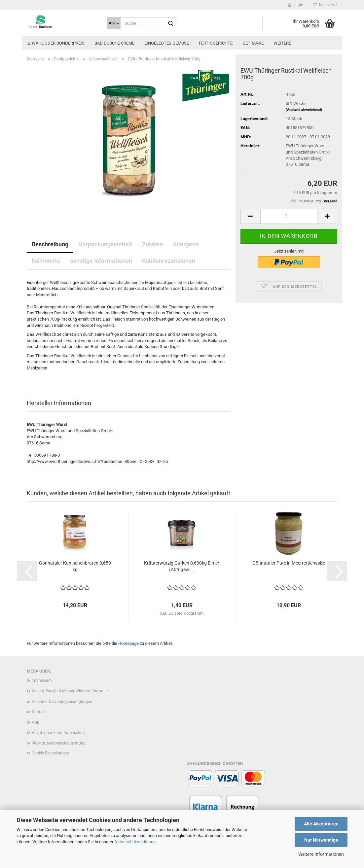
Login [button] (295, 5)
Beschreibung (50, 244)
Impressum (42, 680)
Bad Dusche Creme (114, 43)
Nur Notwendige (321, 840)
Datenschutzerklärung (135, 842)
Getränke (253, 43)
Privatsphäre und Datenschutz (59, 733)
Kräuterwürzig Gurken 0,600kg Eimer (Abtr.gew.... (182, 566)
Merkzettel (325, 5)
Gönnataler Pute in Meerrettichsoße (289, 563)
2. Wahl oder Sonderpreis (56, 43)
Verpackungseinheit (105, 244)
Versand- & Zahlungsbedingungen (62, 702)
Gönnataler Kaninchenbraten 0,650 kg (75, 566)
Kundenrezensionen (169, 261)
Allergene (186, 244)
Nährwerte (46, 261)
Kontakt (39, 712)
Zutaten (152, 244)
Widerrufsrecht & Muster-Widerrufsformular (70, 691)
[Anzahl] (289, 216)
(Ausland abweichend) (304, 110)
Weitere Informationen (321, 854)
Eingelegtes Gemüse (167, 43)
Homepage (128, 643)
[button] (250, 216)
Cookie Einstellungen (50, 753)
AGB (36, 722)
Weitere (282, 43)
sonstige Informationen (101, 261)
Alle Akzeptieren (321, 824)
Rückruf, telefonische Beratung (59, 743)
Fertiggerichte (216, 43)
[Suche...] (114, 23)
